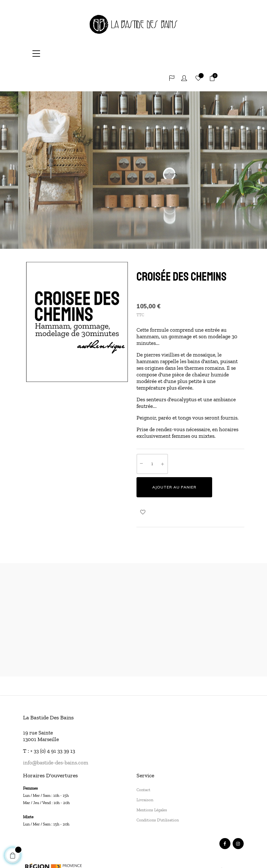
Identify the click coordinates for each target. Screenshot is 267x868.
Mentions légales (152, 785)
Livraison (145, 775)
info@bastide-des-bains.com (56, 737)
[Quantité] (152, 439)
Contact (143, 765)
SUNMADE (135, 857)
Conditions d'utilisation (158, 795)
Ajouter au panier (174, 462)
